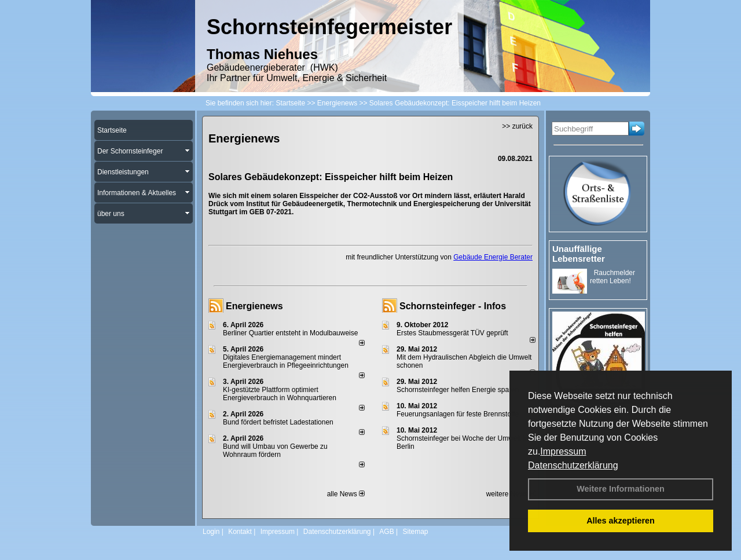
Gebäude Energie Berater (493, 257)
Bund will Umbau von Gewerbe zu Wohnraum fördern (275, 451)
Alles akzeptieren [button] (621, 521)
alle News (346, 494)
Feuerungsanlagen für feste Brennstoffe (458, 414)
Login (211, 532)
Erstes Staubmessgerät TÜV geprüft (452, 333)
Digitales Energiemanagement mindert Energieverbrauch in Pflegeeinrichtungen (286, 361)
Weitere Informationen (621, 489)
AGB (386, 532)
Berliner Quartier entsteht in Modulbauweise (290, 333)
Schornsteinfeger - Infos (453, 306)
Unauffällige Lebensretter (579, 254)
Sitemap (415, 532)
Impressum (563, 451)
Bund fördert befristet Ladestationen (278, 422)
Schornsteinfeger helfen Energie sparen (458, 390)
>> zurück (517, 126)
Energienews (254, 306)
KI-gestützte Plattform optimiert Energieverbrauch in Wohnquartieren (280, 394)
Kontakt (240, 532)
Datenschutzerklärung (573, 465)
